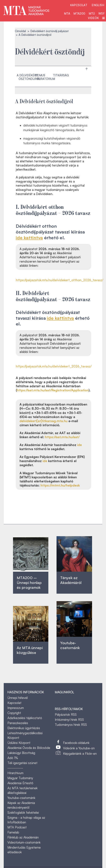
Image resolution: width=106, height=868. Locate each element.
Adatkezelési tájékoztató (25, 718)
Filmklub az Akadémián (23, 837)
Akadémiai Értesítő (20, 783)
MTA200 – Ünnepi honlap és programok (29, 583)
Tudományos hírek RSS (71, 725)
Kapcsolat (79, 5)
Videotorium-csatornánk (24, 842)
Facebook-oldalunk (76, 743)
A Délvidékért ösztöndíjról (29, 77)
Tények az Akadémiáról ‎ (71, 580)
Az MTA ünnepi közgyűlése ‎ (30, 650)
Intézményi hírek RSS (69, 720)
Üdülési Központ (19, 743)
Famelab (13, 832)
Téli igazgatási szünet (22, 763)
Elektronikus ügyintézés (24, 728)
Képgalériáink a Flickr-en (80, 754)
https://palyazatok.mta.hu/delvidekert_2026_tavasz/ (54, 366)
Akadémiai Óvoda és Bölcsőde (29, 748)
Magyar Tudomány (20, 778)
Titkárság (61, 75)
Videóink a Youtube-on (79, 748)
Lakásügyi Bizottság (21, 753)
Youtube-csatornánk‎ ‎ (70, 645)
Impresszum (16, 708)
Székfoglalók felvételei (23, 812)
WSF (102, 14)
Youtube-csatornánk (21, 798)
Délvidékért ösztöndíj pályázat (49, 31)
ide (79, 445)
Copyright (14, 713)
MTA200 (79, 14)
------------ (15, 768)
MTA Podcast (17, 827)
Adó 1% (13, 758)
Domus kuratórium (45, 77)
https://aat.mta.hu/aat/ (62, 437)
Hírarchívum (15, 773)
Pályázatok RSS (66, 714)
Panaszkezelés (18, 723)
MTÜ (92, 14)
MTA (67, 14)
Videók (93, 18)
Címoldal (20, 31)
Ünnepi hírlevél (18, 698)
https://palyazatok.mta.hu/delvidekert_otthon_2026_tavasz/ (60, 280)
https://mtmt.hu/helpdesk (60, 485)
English (98, 5)
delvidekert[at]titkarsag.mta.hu (44, 421)
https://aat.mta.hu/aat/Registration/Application (53, 390)
